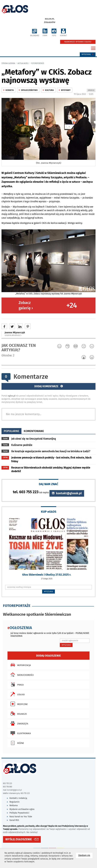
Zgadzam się (85, 855)
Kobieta (8, 90)
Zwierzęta (19, 723)
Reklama (14, 805)
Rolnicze (18, 714)
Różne (16, 743)
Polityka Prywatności (19, 813)
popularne (11, 431)
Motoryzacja (20, 665)
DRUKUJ (92, 91)
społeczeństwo (28, 90)
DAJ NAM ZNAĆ (49, 484)
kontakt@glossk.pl (67, 493)
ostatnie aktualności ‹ (13, 335)
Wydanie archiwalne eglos (22, 809)
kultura (48, 90)
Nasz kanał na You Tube (21, 817)
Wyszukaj (88, 54)
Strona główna (8, 63)
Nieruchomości (21, 675)
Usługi (17, 694)
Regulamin (14, 802)
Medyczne (18, 704)
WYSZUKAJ (49, 591)
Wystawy (65, 90)
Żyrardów (50, 22)
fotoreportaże (38, 63)
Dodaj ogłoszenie (49, 656)
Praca (16, 684)
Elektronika (20, 733)
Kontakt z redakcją (18, 798)
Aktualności (23, 63)
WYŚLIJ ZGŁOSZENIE (19, 839)
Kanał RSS (14, 820)
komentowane (34, 431)
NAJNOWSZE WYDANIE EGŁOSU (78, 42)
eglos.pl (50, 19)
